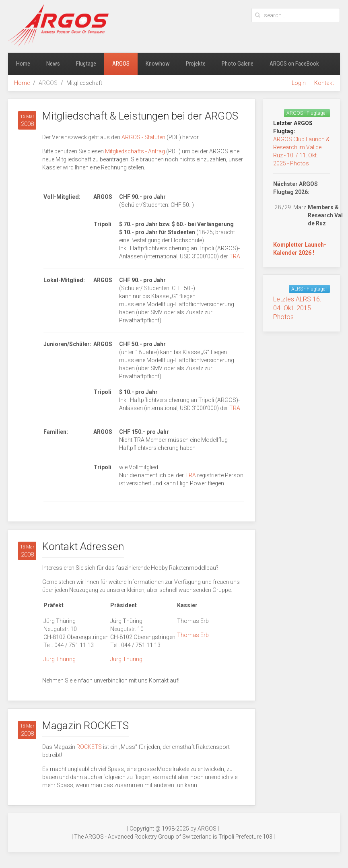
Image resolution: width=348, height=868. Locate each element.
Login (299, 83)
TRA (235, 256)
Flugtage (86, 64)
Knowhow (158, 64)
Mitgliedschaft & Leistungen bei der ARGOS (140, 116)
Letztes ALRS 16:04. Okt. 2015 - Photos (297, 308)
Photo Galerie (238, 64)
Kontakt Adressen (83, 546)
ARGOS (121, 64)
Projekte (196, 64)
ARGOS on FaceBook (294, 64)
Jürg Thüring (60, 659)
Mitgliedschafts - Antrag (135, 151)
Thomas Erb (193, 635)
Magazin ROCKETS (85, 726)
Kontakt (324, 83)
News (53, 64)
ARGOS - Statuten (143, 137)
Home (23, 64)
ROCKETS (90, 747)
